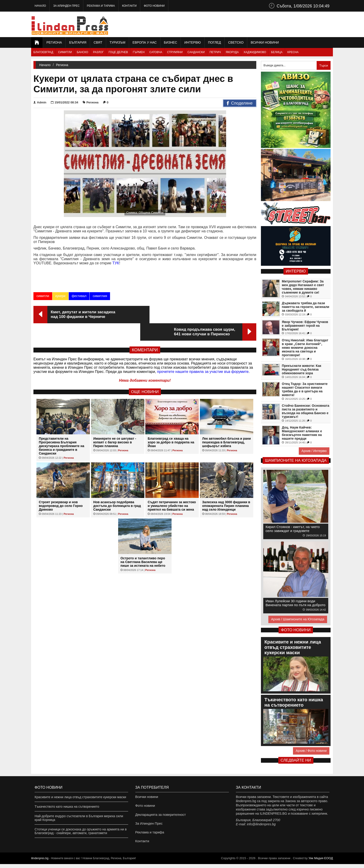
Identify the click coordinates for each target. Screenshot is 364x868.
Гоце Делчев (118, 52)
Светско (236, 42)
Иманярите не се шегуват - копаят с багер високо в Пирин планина (115, 425)
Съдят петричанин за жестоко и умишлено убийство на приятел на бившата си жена (172, 488)
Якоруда (232, 52)
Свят (98, 42)
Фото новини (154, 6)
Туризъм (117, 42)
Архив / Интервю (314, 451)
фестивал (79, 296)
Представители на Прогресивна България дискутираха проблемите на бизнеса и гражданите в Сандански (61, 429)
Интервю (193, 42)
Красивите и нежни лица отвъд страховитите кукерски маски (80, 797)
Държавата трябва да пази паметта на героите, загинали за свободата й (305, 307)
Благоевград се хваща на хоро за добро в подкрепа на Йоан (171, 425)
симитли (43, 296)
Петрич (215, 52)
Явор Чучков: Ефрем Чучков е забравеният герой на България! (305, 326)
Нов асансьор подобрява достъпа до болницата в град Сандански (117, 488)
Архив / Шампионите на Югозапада (298, 619)
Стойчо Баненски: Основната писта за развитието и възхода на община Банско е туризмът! (305, 411)
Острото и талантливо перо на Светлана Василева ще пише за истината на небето (143, 545)
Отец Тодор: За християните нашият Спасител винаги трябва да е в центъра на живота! (305, 389)
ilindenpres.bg (40, 862)
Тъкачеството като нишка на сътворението (67, 807)
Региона (54, 42)
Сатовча (156, 52)
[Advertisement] (248, 24)
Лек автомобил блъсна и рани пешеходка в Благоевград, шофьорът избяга (227, 425)
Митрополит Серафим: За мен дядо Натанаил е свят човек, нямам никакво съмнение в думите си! (303, 287)
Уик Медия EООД (321, 862)
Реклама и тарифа (101, 6)
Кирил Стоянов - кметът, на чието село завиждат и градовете (293, 529)
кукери (60, 296)
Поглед (214, 42)
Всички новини (265, 42)
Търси (323, 66)
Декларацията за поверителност (160, 816)
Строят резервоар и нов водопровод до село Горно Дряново (61, 488)
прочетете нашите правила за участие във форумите (203, 354)
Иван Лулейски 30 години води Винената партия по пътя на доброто (296, 603)
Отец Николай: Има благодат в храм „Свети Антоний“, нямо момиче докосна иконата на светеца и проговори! (305, 348)
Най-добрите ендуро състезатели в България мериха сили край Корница (79, 818)
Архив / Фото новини (311, 751)
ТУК (116, 263)
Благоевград (43, 52)
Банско (83, 52)
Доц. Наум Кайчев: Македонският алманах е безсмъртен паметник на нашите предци (302, 433)
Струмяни (175, 52)
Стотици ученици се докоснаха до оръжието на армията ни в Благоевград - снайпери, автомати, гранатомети (81, 831)
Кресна (293, 52)
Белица (277, 52)
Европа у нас (145, 42)
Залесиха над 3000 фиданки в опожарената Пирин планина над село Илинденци (226, 488)
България (78, 42)
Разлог (98, 52)
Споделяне (240, 103)
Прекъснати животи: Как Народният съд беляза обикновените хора (302, 369)
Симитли (65, 52)
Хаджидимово (255, 52)
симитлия (100, 296)
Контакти (129, 6)
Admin (40, 102)
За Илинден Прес (66, 6)
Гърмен (139, 52)
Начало (40, 6)
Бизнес (171, 42)
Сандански (196, 52)
